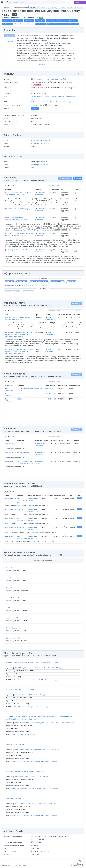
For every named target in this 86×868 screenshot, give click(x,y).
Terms (17, 865)
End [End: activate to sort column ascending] (68, 441)
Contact (11, 865)
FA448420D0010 (10, 527)
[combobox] (35, 2)
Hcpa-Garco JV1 (12, 618)
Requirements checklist (57, 282)
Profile (47, 140)
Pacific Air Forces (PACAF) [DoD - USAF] (29, 695)
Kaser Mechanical (24, 394)
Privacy (23, 865)
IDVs (7, 24)
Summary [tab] (10, 40)
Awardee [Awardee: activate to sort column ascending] (21, 386)
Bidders (52, 24)
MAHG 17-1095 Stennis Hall (15, 744)
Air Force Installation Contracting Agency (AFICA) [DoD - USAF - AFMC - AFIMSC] (43, 723)
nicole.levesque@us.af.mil (40, 143)
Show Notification (9, 390)
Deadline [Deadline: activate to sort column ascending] (77, 315)
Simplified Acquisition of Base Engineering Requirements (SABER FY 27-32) (32, 663)
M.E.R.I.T (20, 399)
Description (7, 21)
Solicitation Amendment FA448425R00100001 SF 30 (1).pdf (16, 219)
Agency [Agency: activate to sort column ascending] (38, 190)
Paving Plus (20, 527)
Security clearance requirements (15, 285)
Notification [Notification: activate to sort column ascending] (9, 386)
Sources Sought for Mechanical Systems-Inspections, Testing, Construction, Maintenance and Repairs (19, 352)
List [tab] (75, 74)
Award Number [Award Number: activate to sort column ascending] (50, 386)
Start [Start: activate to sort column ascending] (61, 441)
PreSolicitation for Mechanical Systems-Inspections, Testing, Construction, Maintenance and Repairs (19, 335)
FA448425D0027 (50, 389)
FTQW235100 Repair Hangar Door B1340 (20, 689)
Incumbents (40, 24)
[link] (80, 186)
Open (35, 108)
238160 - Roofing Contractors (22, 735)
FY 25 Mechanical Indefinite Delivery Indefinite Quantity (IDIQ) (17, 319)
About (5, 865)
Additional (73, 24)
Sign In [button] (70, 2)
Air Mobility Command (40, 194)
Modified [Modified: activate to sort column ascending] (77, 441)
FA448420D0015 (10, 498)
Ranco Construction (21, 537)
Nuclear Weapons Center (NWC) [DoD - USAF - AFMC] (34, 804)
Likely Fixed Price (36, 118)
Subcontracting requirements (39, 282)
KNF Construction (12, 608)
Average (34, 121)
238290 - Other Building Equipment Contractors (29, 707)
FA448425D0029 (50, 399)
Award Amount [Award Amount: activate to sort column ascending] (74, 386)
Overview (18, 21)
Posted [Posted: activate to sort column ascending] (68, 315)
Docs (40, 21)
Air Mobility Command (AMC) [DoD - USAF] (49, 79)
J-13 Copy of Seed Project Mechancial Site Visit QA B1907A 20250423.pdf (19, 235)
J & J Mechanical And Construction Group (25, 463)
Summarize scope (22, 282)
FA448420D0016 (10, 509)
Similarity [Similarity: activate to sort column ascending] (80, 495)
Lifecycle (62, 21)
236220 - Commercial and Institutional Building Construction (33, 680)
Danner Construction (14, 638)
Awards (72, 21)
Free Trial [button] (80, 2)
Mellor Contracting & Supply (22, 500)
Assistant (51, 21)
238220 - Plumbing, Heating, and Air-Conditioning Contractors (53, 96)
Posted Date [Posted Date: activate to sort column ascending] (54, 190)
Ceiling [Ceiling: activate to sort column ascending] (54, 441)
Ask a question (9, 282)
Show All (42, 64)
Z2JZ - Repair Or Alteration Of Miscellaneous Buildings (50, 102)
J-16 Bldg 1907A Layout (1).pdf (17, 250)
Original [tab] (10, 36)
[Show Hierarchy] (65, 79)
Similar (63, 24)
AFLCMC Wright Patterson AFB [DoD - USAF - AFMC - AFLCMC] (37, 668)
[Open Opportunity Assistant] (80, 862)
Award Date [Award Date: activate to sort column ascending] (62, 386)
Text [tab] (80, 74)
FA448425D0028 (50, 394)
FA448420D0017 (10, 518)
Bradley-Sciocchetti (13, 628)
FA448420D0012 (10, 536)
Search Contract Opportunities (15, 7)
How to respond (72, 282)
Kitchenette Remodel (14, 798)
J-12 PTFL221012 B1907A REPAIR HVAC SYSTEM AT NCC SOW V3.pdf (18, 194)
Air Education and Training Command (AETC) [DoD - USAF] (36, 750)
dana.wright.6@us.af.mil (39, 165)
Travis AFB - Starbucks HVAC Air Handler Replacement (25, 771)
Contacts (29, 21)
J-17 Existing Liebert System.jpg (17, 209)
